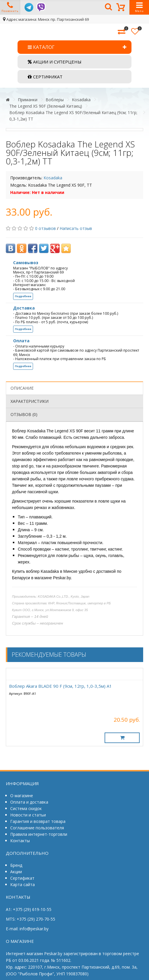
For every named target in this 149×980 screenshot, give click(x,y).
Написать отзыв (76, 228)
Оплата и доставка (29, 802)
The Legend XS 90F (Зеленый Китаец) (46, 106)
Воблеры (55, 100)
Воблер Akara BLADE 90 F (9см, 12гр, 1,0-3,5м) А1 (60, 686)
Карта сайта (22, 884)
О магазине (22, 796)
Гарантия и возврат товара (38, 821)
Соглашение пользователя (37, 828)
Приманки (28, 100)
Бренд (16, 865)
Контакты (20, 841)
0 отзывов (45, 228)
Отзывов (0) (24, 414)
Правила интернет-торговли (39, 834)
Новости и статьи (28, 815)
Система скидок (26, 808)
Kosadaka (81, 100)
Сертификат (22, 878)
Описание (22, 388)
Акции (16, 872)
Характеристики (30, 401)
